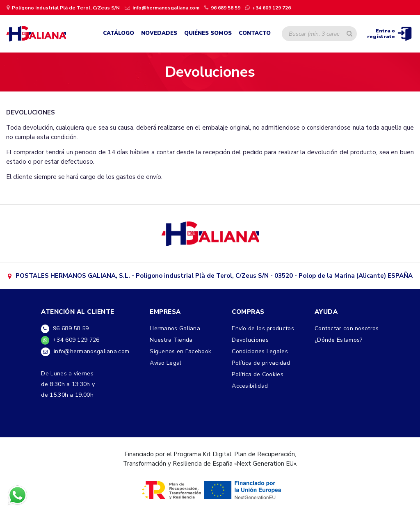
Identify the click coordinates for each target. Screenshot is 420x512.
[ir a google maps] (210, 233)
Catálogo (119, 33)
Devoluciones (250, 340)
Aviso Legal (165, 363)
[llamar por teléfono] (222, 7)
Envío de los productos (263, 328)
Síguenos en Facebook (180, 351)
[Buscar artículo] (349, 34)
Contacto (255, 33)
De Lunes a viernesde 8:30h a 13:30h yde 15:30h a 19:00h (68, 384)
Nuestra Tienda (171, 340)
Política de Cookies (258, 374)
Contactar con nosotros (347, 328)
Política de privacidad (261, 363)
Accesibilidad (250, 386)
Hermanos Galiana (175, 328)
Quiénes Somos (208, 33)
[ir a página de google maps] (63, 7)
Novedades (159, 33)
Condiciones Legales (260, 351)
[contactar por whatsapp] (268, 7)
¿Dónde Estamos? (339, 340)
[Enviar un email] (162, 7)
